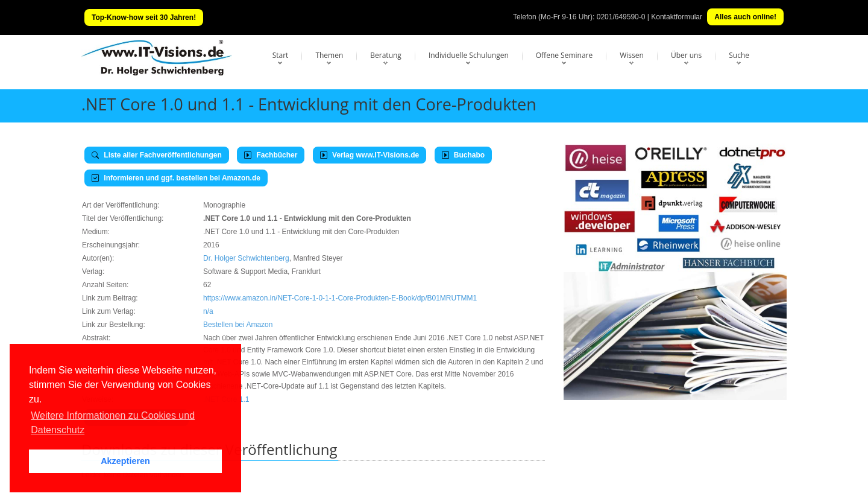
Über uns (686, 55)
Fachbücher (271, 155)
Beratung (386, 55)
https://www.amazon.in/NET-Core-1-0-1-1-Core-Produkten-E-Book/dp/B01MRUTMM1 (340, 298)
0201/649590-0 (621, 17)
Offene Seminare (565, 55)
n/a (208, 311)
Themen (329, 55)
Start (281, 55)
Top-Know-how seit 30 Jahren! (144, 17)
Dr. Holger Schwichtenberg (246, 258)
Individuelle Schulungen (469, 55)
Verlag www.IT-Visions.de (370, 155)
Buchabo (464, 155)
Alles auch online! (745, 17)
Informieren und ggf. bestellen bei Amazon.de (176, 178)
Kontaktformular (677, 17)
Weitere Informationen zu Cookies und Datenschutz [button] (113, 423)
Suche (739, 55)
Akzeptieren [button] (125, 461)
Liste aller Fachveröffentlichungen (157, 155)
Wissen (632, 55)
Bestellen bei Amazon (238, 325)
